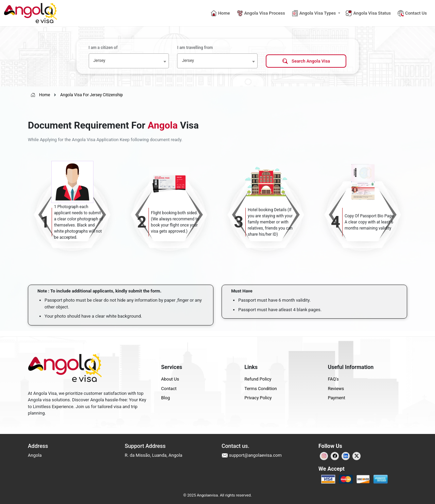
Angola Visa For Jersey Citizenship (91, 95)
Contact (169, 389)
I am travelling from (195, 48)
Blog (166, 398)
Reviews (336, 389)
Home (40, 95)
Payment (337, 398)
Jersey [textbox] (99, 61)
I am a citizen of (103, 48)
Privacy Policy (258, 398)
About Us (170, 379)
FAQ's (333, 379)
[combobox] (129, 61)
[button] (316, 13)
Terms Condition (260, 389)
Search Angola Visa (306, 61)
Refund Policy (258, 379)
